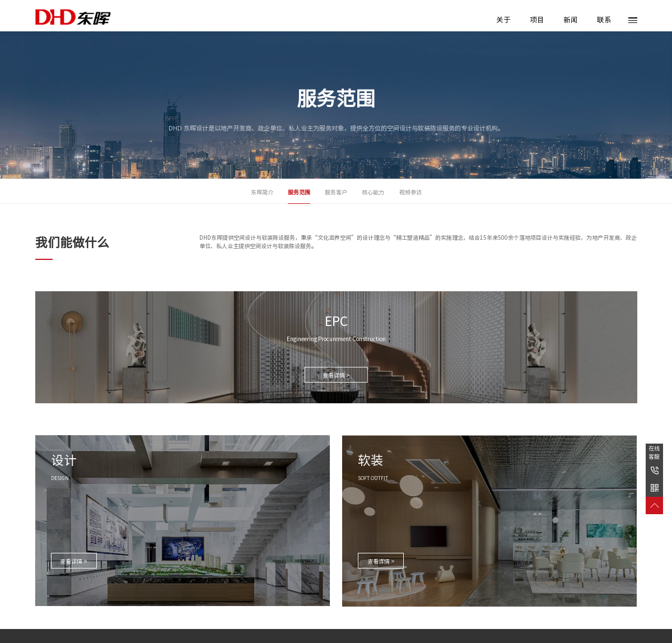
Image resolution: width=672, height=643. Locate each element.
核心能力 (373, 192)
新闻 (571, 20)
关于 (503, 20)
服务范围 (299, 192)
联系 (604, 20)
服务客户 (336, 192)
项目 (537, 20)
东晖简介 (262, 192)
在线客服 (654, 452)
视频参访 (410, 192)
